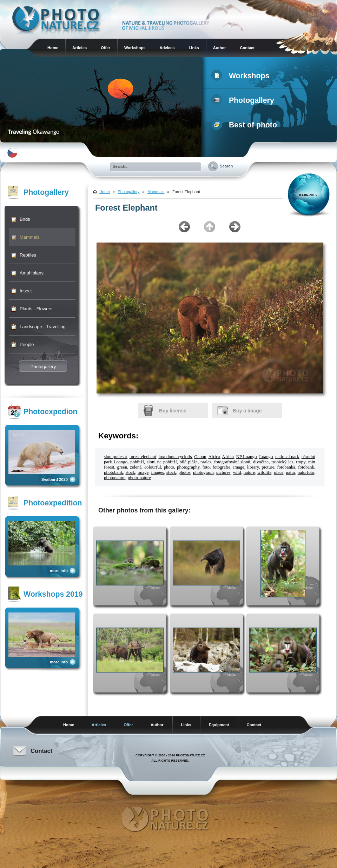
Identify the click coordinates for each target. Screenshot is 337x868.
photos (184, 472)
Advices (167, 48)
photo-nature (139, 478)
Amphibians (32, 273)
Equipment (219, 725)
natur (291, 472)
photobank (113, 472)
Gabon (200, 457)
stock (130, 472)
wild (237, 472)
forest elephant (143, 457)
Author (220, 48)
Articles (80, 48)
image (239, 467)
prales (206, 462)
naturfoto (306, 472)
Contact (247, 48)
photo (169, 467)
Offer (105, 48)
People (27, 344)
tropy (301, 462)
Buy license (173, 411)
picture (268, 467)
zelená (136, 467)
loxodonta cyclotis (175, 457)
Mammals (29, 237)
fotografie (221, 467)
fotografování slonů (232, 462)
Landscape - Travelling (43, 327)
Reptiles (28, 255)
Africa (214, 457)
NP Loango (247, 457)
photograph (203, 472)
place (279, 472)
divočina (261, 462)
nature (249, 472)
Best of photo (246, 125)
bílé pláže (189, 462)
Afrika (228, 457)
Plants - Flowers (36, 309)
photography (188, 467)
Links (194, 48)
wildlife (264, 472)
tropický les (282, 462)
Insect (26, 291)
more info (59, 571)
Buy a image (247, 411)
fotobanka (286, 467)
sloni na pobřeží (162, 462)
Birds (25, 219)
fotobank (306, 467)
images (157, 472)
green (122, 467)
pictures (223, 472)
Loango (266, 457)
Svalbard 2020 (55, 479)
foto (206, 467)
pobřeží (137, 462)
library (253, 467)
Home (53, 48)
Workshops (135, 48)
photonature (115, 478)
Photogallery (244, 100)
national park (287, 457)
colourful (153, 467)
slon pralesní (115, 457)
